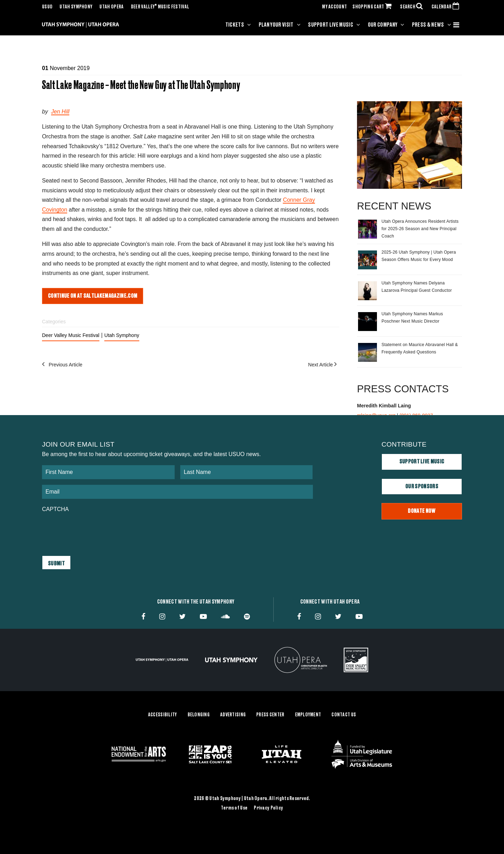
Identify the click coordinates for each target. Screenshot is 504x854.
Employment (308, 715)
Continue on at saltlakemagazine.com (93, 296)
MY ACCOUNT (334, 7)
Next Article (324, 365)
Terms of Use (234, 808)
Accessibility (163, 715)
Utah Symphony (76, 7)
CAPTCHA (55, 509)
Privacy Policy (268, 808)
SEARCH (413, 7)
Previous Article (62, 365)
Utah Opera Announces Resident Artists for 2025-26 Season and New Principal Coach (420, 229)
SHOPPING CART (373, 7)
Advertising (233, 715)
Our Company (383, 25)
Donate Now (422, 511)
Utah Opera (111, 7)
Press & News (428, 25)
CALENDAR (447, 7)
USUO (47, 7)
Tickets (235, 25)
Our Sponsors (422, 487)
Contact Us (344, 715)
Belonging (199, 715)
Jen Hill (60, 112)
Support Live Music (331, 25)
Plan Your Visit (276, 25)
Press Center (270, 715)
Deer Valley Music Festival (160, 7)
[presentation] (95, 531)
